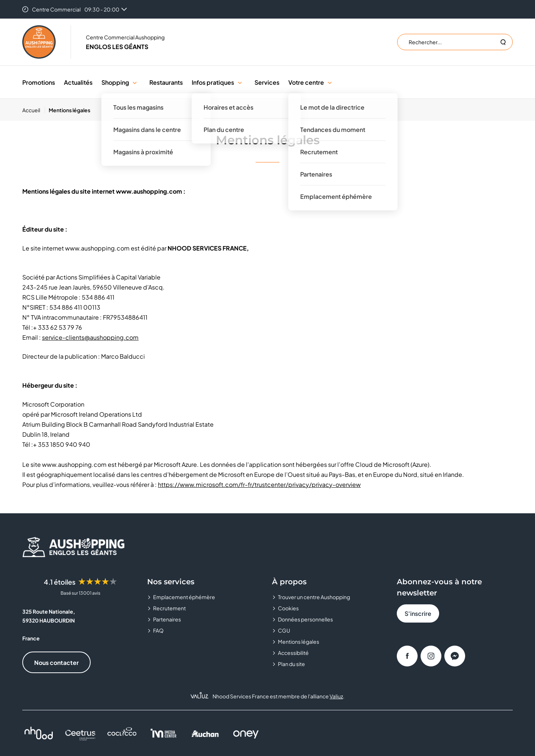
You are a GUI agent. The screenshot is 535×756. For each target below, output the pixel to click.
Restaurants (166, 82)
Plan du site (291, 664)
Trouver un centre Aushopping (314, 597)
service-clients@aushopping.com (90, 337)
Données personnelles (305, 619)
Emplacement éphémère (184, 597)
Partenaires (167, 619)
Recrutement (169, 608)
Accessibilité (293, 653)
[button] (135, 82)
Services (267, 82)
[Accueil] (34, 110)
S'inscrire (418, 613)
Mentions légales (299, 642)
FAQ (158, 630)
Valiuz (336, 696)
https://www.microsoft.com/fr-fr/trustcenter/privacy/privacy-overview (259, 484)
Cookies (288, 608)
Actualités (78, 82)
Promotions (39, 82)
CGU (284, 630)
